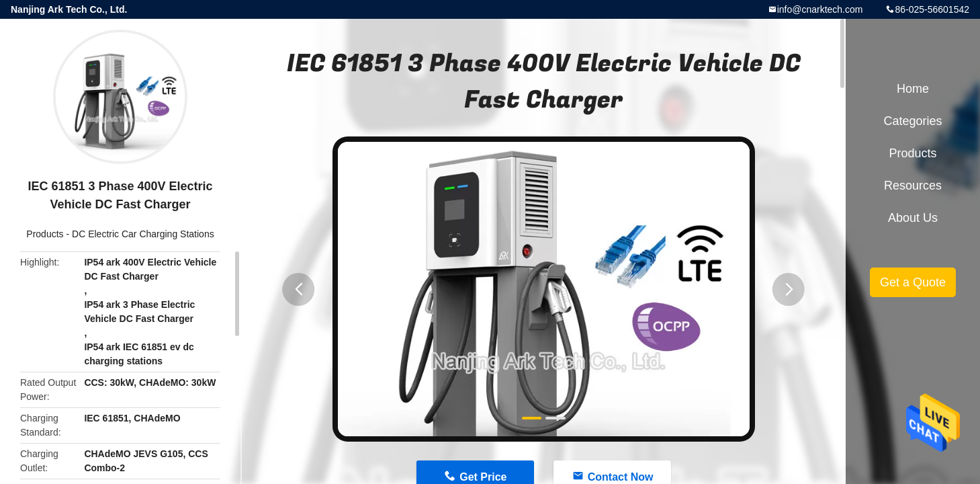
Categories (912, 121)
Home (913, 89)
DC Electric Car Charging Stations (143, 234)
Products (45, 234)
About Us (913, 218)
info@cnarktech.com (820, 9)
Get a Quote (913, 282)
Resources (913, 186)
